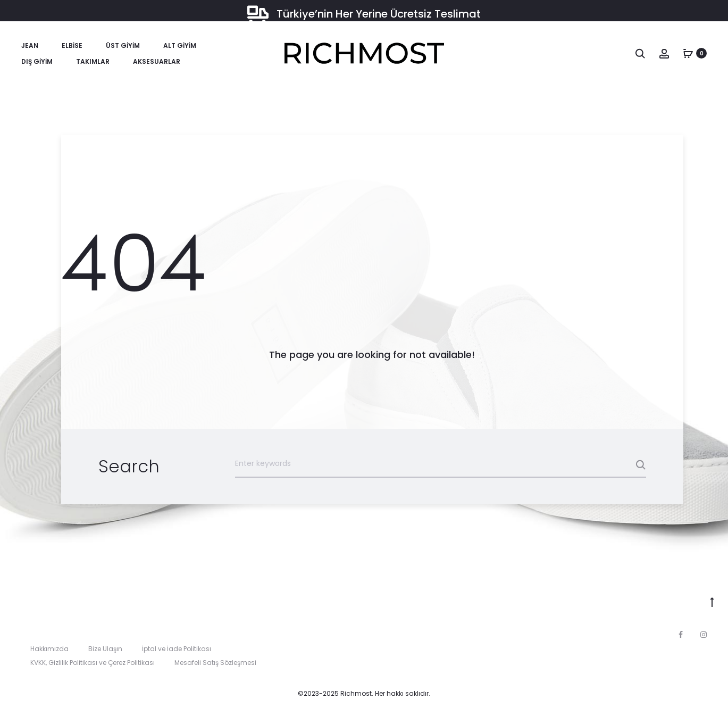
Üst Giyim (123, 45)
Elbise (72, 45)
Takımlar (93, 61)
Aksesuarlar (157, 61)
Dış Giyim (37, 61)
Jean (30, 45)
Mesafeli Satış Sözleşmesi (215, 663)
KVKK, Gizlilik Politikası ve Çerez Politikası (93, 663)
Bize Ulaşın (105, 649)
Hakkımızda (49, 649)
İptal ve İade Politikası (177, 649)
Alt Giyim (180, 45)
